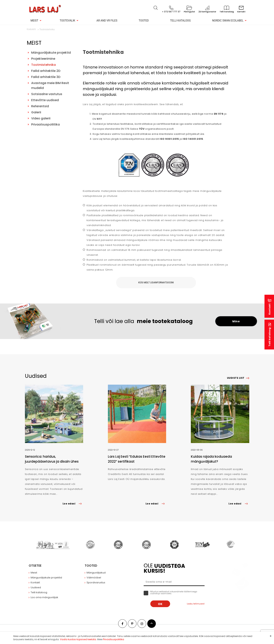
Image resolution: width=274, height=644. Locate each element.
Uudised (36, 587)
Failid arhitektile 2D (46, 71)
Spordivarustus (96, 582)
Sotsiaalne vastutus (47, 94)
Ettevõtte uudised (45, 100)
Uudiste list (236, 378)
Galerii (36, 112)
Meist (35, 21)
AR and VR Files (107, 21)
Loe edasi (73, 504)
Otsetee (35, 566)
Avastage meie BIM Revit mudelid (50, 85)
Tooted (144, 21)
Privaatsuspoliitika (45, 124)
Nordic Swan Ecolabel (228, 21)
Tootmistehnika (43, 65)
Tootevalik (67, 21)
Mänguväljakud (96, 573)
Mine (236, 321)
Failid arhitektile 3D (46, 77)
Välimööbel (94, 578)
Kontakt (270, 309)
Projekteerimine (43, 59)
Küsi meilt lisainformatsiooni (156, 282)
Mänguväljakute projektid (51, 53)
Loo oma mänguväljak (44, 597)
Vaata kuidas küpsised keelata (78, 639)
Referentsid (40, 106)
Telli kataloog (180, 21)
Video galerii (41, 118)
